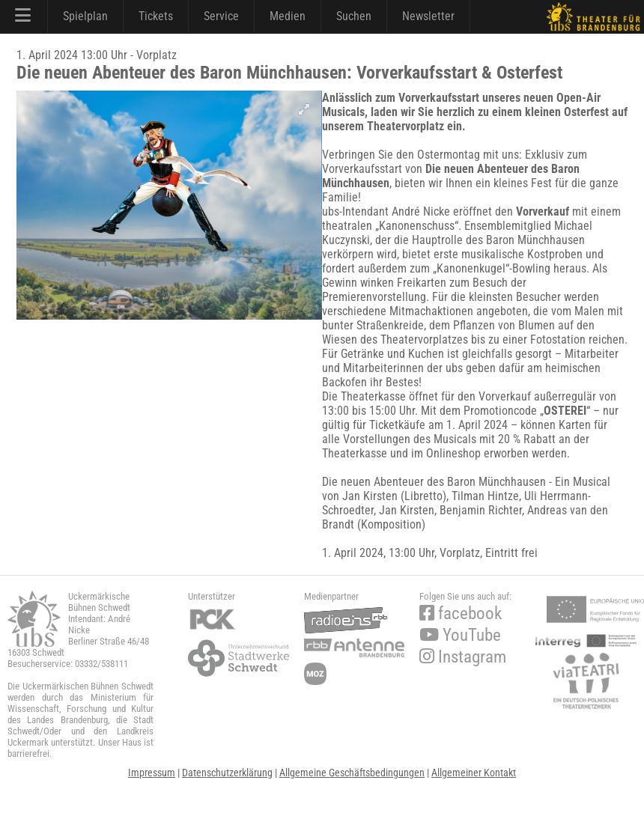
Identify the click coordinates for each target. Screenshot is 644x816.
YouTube (460, 635)
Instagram (463, 657)
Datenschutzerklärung (227, 773)
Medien (288, 16)
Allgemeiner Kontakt (474, 773)
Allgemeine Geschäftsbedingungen (352, 773)
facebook (461, 613)
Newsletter (428, 16)
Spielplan (85, 16)
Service (221, 16)
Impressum (152, 773)
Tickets (156, 16)
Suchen (354, 16)
